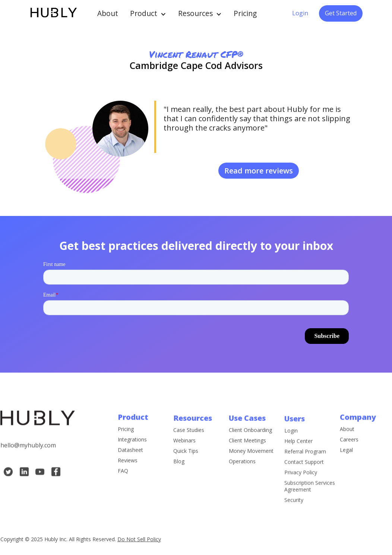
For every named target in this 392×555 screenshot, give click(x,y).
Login (300, 13)
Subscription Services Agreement (310, 502)
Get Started (341, 13)
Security (294, 516)
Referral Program (305, 467)
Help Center (298, 457)
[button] (148, 13)
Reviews (128, 466)
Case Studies (189, 440)
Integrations (132, 445)
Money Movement (251, 461)
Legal (346, 455)
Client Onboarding (250, 440)
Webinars (184, 451)
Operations (242, 472)
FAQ (123, 476)
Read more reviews (259, 171)
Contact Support (304, 478)
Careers (349, 445)
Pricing (245, 13)
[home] (53, 13)
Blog (179, 472)
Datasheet (130, 455)
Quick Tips (186, 461)
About (108, 13)
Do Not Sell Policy (139, 539)
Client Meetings (247, 451)
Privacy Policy (301, 488)
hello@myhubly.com (28, 451)
